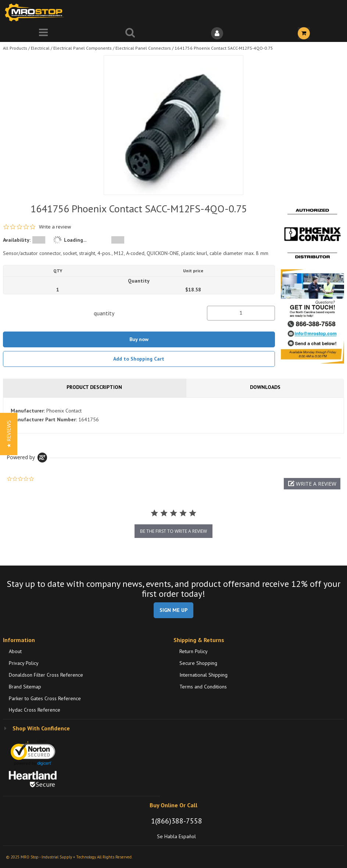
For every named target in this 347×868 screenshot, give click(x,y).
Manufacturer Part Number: (44, 419)
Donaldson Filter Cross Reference (46, 675)
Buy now (139, 339)
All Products (15, 48)
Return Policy (194, 651)
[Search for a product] (130, 33)
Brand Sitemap (25, 687)
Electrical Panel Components (83, 48)
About (15, 651)
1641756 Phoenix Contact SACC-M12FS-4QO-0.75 (224, 48)
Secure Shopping (198, 663)
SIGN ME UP (173, 610)
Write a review (55, 227)
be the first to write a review (173, 531)
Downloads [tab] (265, 387)
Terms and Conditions (203, 687)
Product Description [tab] (94, 387)
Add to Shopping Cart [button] (139, 359)
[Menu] (43, 33)
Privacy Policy (24, 663)
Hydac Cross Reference (35, 710)
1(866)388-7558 (177, 821)
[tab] (173, 415)
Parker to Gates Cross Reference (45, 698)
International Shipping (203, 675)
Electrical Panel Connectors (143, 48)
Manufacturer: (28, 411)
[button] (312, 484)
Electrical (40, 48)
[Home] (36, 12)
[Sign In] (217, 33)
